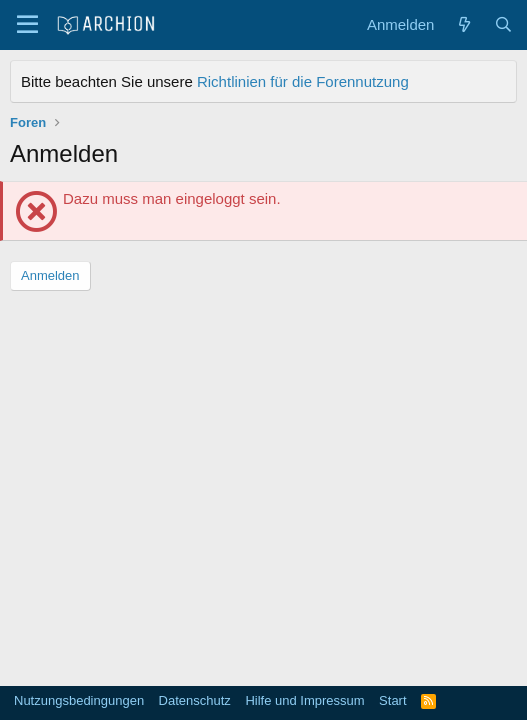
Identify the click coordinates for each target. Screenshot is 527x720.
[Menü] (27, 25)
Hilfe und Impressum (304, 700)
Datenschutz (195, 700)
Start (392, 700)
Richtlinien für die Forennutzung (303, 81)
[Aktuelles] (463, 24)
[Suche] (503, 24)
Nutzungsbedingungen (79, 700)
